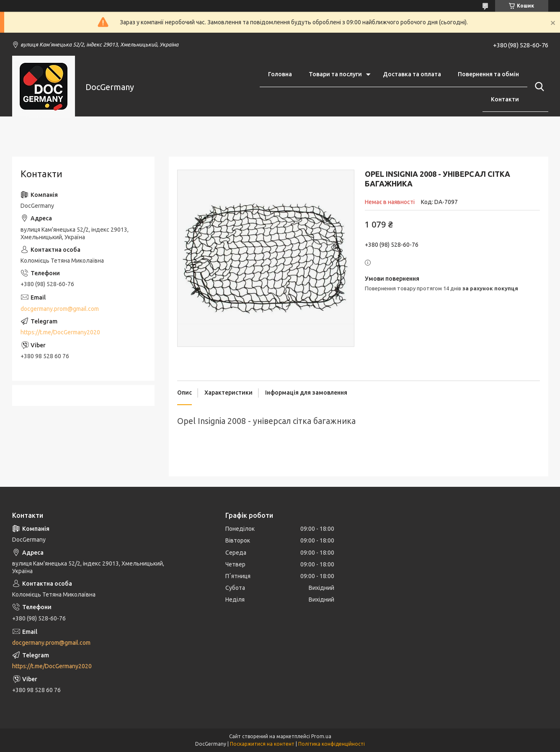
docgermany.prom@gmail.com (60, 309)
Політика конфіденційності (332, 744)
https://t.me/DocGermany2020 (60, 332)
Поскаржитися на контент (262, 744)
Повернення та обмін (488, 74)
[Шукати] (538, 87)
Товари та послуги (335, 74)
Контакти (505, 99)
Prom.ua (321, 736)
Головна (280, 74)
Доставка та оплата (412, 74)
